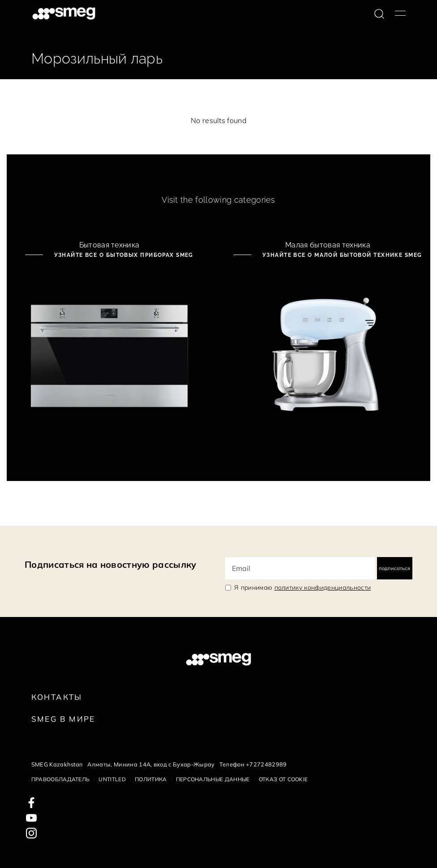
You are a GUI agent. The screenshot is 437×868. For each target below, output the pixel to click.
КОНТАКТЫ (57, 697)
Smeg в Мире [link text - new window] (63, 719)
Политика (151, 779)
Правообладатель (61, 779)
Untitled (112, 779)
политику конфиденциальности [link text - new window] (323, 587)
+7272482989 (266, 764)
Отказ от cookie (283, 779)
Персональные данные (213, 779)
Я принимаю (302, 587)
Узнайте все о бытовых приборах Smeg (123, 255)
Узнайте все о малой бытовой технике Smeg (341, 255)
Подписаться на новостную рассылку (111, 564)
